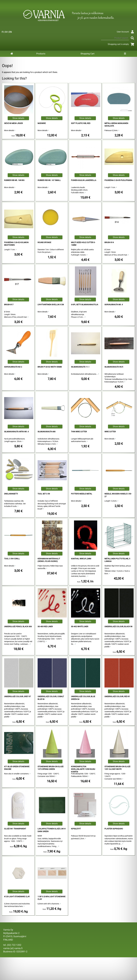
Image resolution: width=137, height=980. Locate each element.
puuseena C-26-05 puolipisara (118, 180)
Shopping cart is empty (121, 44)
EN (10, 32)
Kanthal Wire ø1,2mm (81, 559)
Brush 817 (9, 305)
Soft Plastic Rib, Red (81, 123)
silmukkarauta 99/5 (114, 367)
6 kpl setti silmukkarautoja (85, 305)
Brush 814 (109, 242)
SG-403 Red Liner (45, 627)
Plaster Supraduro (114, 829)
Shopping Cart (87, 54)
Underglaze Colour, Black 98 (118, 627)
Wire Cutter (110, 432)
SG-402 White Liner (80, 627)
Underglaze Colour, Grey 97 (17, 697)
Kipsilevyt (76, 829)
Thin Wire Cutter (79, 432)
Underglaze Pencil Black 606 (18, 627)
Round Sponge (44, 242)
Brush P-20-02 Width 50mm (50, 367)
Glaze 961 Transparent (15, 829)
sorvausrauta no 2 (13, 367)
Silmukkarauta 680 (47, 432)
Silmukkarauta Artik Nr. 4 (16, 432)
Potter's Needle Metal (82, 494)
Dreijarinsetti (11, 494)
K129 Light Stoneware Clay (17, 897)
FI (3, 32)
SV (6, 32)
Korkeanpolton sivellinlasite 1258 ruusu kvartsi (83, 769)
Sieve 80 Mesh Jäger (13, 123)
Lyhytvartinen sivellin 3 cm (51, 305)
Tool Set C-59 (44, 494)
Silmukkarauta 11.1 (80, 367)
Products (41, 54)
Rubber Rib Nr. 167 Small (49, 180)
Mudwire (42, 123)
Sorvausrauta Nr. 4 (114, 305)
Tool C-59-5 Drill (12, 559)
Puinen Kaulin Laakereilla (84, 180)
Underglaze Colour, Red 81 (117, 697)
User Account (126, 32)
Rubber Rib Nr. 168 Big (14, 180)
